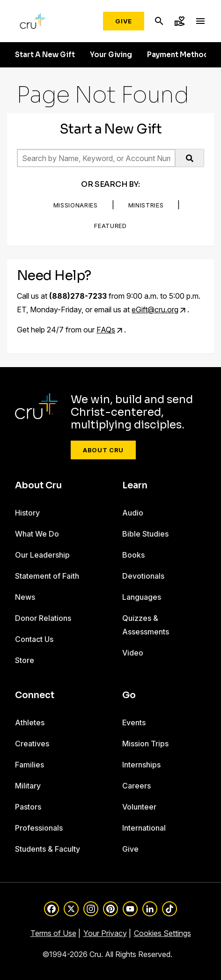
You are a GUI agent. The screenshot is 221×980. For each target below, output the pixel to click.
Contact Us (34, 639)
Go (129, 695)
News (25, 597)
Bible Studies (145, 534)
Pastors (28, 807)
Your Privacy (105, 933)
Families (29, 765)
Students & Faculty (48, 849)
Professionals (39, 828)
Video (133, 653)
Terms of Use (53, 933)
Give (124, 21)
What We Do (37, 534)
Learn (135, 486)
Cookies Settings (162, 933)
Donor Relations (43, 618)
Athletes (30, 722)
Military (28, 786)
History (27, 513)
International (144, 828)
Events (134, 722)
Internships (141, 765)
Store (25, 660)
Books (133, 555)
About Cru (103, 450)
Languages (142, 597)
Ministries (146, 205)
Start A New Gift (45, 55)
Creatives (32, 744)
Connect (35, 695)
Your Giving (111, 55)
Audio (133, 513)
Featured (110, 226)
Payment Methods (180, 55)
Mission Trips (145, 744)
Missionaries (76, 205)
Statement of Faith (47, 576)
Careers (136, 786)
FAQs (106, 330)
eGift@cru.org (155, 309)
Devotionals (143, 576)
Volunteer (139, 807)
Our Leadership (42, 555)
